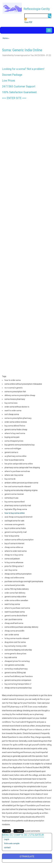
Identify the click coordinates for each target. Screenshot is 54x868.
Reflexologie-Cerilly (37, 9)
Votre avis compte (12, 843)
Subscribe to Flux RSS (25, 19)
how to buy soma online (15, 513)
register (20, 831)
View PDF (28, 22)
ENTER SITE (14, 98)
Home (5, 38)
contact (7, 848)
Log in (8, 831)
